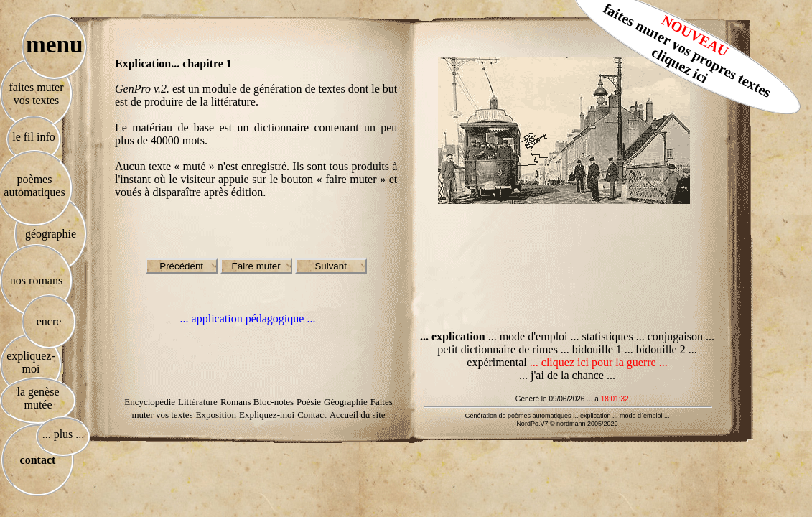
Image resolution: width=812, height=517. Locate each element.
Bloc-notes (274, 402)
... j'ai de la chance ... (567, 375)
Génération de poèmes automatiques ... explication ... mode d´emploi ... (567, 416)
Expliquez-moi (267, 415)
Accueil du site (358, 415)
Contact (312, 415)
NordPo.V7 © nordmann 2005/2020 (567, 424)
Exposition (216, 415)
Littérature (198, 402)
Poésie (309, 402)
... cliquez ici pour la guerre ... (599, 362)
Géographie (346, 402)
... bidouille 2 (657, 349)
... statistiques (603, 336)
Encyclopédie (150, 402)
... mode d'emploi (528, 336)
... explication (454, 336)
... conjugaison (671, 336)
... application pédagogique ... (248, 318)
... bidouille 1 (593, 349)
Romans (237, 402)
